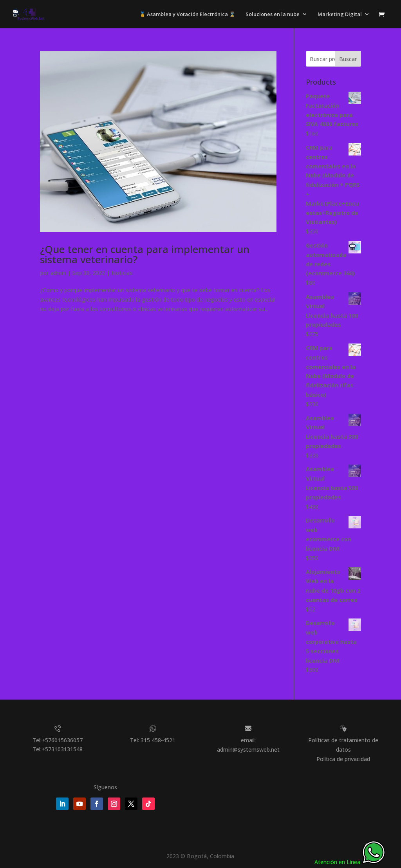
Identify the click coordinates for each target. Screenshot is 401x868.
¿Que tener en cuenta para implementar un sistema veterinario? (145, 254)
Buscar (348, 59)
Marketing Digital (340, 14)
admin (58, 273)
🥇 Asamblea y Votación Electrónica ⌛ (187, 14)
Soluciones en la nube (273, 14)
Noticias (122, 273)
